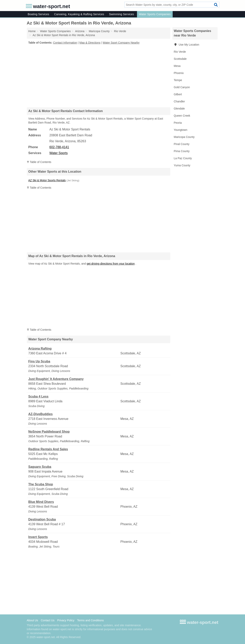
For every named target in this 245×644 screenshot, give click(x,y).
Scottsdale (180, 59)
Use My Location (187, 45)
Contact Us (48, 620)
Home (32, 31)
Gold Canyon (182, 87)
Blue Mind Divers (41, 502)
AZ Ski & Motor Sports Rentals (47, 180)
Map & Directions (90, 43)
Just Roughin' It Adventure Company (56, 379)
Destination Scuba (42, 519)
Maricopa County (184, 137)
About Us (33, 620)
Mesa (177, 66)
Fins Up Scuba (39, 361)
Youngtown (181, 130)
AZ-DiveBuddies (41, 414)
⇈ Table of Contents (39, 162)
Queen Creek (182, 116)
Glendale (179, 109)
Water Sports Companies (155, 14)
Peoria (178, 123)
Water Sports (59, 153)
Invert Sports (38, 537)
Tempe (178, 80)
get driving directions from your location (111, 264)
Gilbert (178, 94)
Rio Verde (180, 52)
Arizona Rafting (40, 349)
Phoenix (179, 73)
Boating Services (39, 14)
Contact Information (65, 43)
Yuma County (182, 165)
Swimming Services (121, 14)
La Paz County (183, 158)
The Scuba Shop (41, 484)
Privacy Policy (66, 620)
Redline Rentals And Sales (48, 449)
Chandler (179, 101)
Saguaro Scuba (40, 467)
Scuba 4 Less (38, 396)
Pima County (182, 151)
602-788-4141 (59, 147)
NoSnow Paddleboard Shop (49, 432)
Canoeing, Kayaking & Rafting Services (79, 14)
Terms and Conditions (90, 620)
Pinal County (182, 144)
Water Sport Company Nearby (121, 43)
